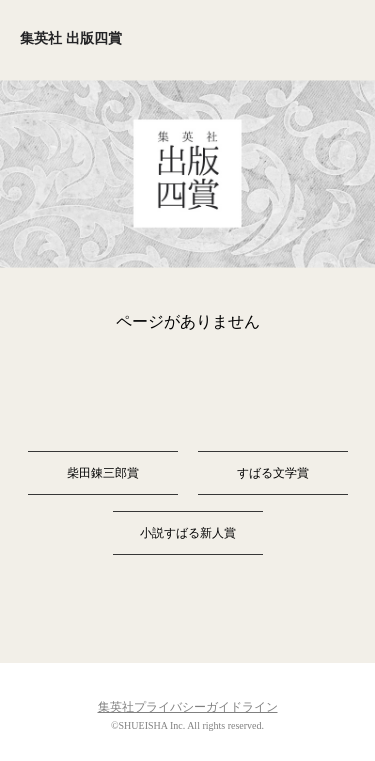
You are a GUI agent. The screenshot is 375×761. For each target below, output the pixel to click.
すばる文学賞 (273, 473)
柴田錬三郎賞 (103, 473)
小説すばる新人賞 (188, 533)
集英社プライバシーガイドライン (188, 707)
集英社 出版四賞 (71, 38)
